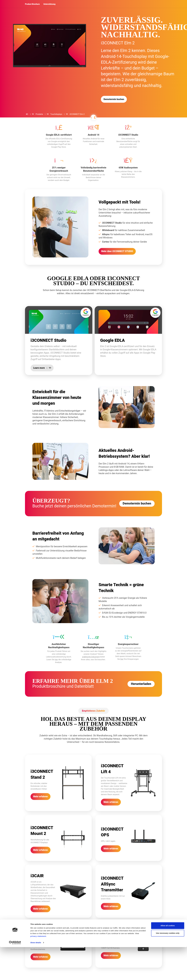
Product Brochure (32, 4)
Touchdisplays (56, 114)
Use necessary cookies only (168, 966)
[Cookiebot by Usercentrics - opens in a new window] (15, 975)
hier (56, 666)
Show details (36, 975)
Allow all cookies (168, 958)
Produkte (39, 114)
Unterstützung (49, 4)
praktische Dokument (91, 663)
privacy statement (38, 969)
